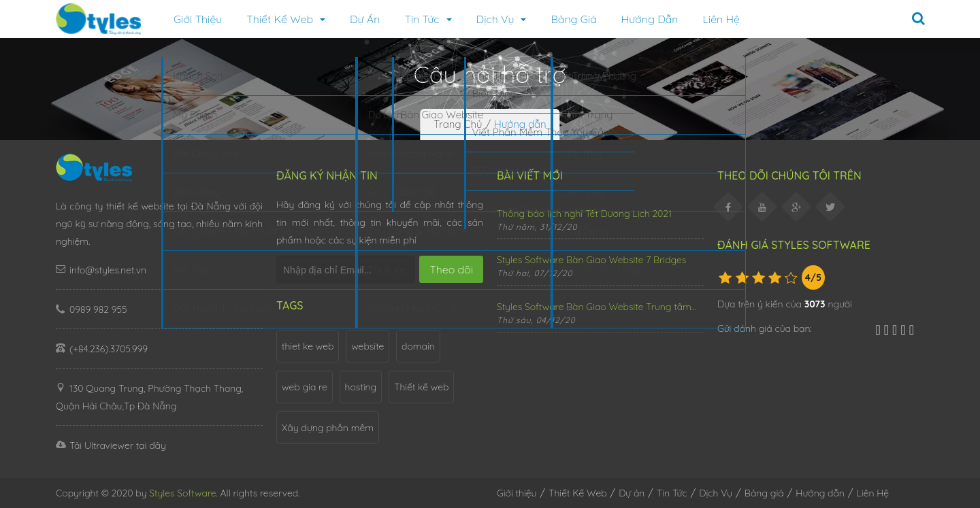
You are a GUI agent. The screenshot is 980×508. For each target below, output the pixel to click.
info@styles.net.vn (108, 270)
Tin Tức (428, 19)
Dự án (365, 19)
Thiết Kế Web (578, 493)
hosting (361, 387)
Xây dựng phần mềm (328, 428)
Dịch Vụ (502, 19)
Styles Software (182, 493)
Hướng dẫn (650, 19)
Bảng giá (573, 19)
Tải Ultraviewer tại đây (111, 445)
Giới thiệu (198, 19)
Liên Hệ (721, 19)
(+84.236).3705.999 (109, 349)
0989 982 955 (98, 309)
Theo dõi (451, 269)
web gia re (305, 387)
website (367, 346)
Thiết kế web (421, 387)
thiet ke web (308, 346)
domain (418, 346)
